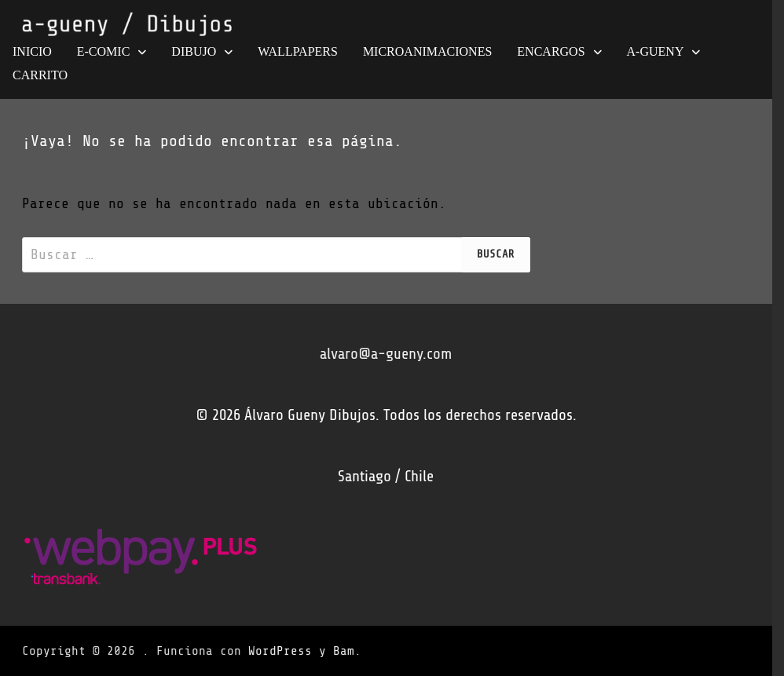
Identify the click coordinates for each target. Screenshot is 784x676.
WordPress (280, 651)
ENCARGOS (551, 51)
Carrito (40, 75)
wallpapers (298, 51)
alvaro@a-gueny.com (386, 354)
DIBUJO (194, 51)
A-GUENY (656, 51)
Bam (344, 651)
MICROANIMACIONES (427, 51)
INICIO (32, 51)
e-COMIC (104, 51)
